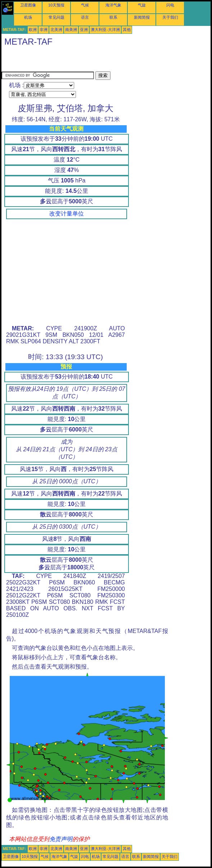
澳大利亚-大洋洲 (105, 30)
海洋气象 (113, 5)
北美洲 (56, 30)
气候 (85, 5)
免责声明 (61, 839)
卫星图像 (28, 5)
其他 (127, 30)
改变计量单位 (67, 214)
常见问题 (57, 17)
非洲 (44, 30)
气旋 (142, 5)
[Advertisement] (86, 60)
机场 (28, 17)
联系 (113, 17)
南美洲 (71, 30)
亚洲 (84, 30)
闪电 (170, 5)
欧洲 (33, 30)
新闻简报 (142, 17)
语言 (85, 17)
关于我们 (170, 17)
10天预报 (56, 5)
